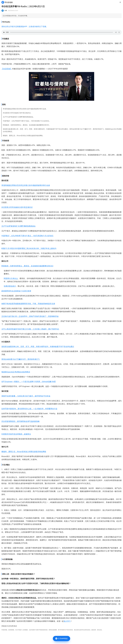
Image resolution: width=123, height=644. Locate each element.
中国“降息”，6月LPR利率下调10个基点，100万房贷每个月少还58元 (27, 236)
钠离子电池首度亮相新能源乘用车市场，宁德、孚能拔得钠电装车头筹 (28, 304)
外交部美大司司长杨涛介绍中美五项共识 (17, 207)
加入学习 (67, 621)
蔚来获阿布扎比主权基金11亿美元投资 (16, 291)
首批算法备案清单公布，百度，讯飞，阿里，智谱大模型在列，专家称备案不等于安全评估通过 (38, 346)
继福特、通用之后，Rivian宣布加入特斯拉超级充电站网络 (24, 452)
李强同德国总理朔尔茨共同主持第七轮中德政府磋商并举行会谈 (26, 185)
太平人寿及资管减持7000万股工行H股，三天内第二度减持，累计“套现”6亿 (30, 329)
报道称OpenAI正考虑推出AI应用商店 (16, 372)
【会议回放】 (7, 69)
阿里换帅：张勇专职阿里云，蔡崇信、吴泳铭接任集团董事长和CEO (27, 266)
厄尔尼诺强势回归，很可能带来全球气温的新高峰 (20, 421)
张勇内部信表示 (10, 286)
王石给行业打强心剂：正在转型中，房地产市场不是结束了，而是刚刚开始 (30, 316)
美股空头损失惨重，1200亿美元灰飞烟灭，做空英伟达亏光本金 (26, 396)
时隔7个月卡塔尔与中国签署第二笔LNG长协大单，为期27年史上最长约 (29, 248)
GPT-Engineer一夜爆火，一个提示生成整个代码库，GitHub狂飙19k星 (29, 381)
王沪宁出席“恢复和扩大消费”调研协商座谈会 (18, 226)
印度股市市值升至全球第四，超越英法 (16, 434)
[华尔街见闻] (7, 2)
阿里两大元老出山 (11, 278)
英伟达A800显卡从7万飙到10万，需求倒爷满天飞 (21, 359)
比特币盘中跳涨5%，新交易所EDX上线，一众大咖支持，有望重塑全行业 (29, 409)
